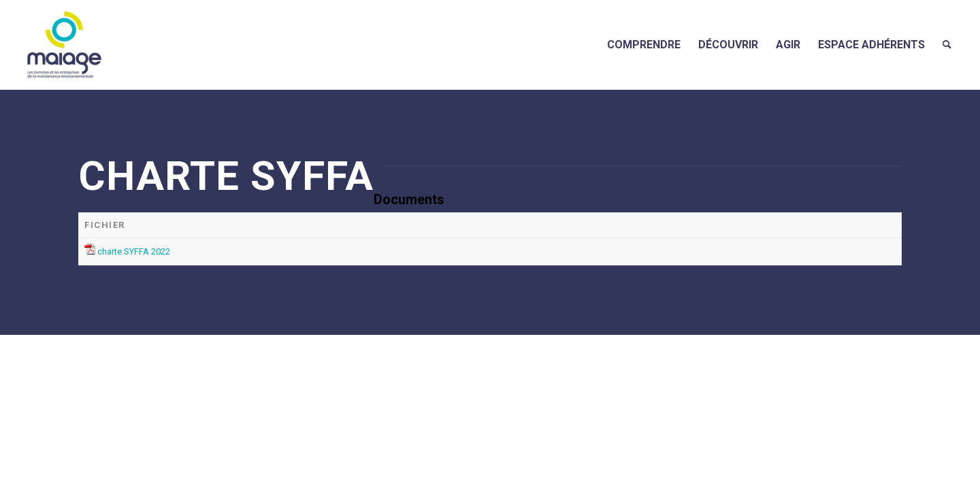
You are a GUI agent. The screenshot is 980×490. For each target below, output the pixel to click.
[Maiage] (64, 45)
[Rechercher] (947, 45)
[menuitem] (644, 45)
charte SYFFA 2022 (134, 251)
